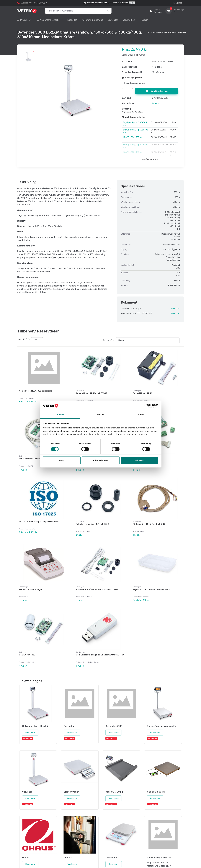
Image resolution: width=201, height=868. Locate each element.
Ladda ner (175, 309)
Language (178, 3)
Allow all (139, 460)
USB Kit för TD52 (27, 644)
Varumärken (129, 20)
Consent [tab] (60, 415)
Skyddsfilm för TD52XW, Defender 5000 (152, 582)
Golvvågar (80, 391)
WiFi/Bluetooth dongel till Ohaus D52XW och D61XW (100, 644)
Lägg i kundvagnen (157, 91)
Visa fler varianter (150, 159)
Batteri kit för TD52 (142, 393)
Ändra (132, 3)
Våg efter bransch (48, 20)
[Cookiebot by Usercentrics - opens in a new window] (147, 406)
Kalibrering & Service (93, 20)
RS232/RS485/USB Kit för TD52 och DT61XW (97, 582)
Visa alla (37, 340)
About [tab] (141, 415)
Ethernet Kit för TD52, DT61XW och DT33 (38, 456)
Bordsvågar (158, 32)
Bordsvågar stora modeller (175, 32)
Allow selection (101, 460)
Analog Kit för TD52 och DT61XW (91, 393)
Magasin (144, 20)
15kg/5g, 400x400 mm (133, 152)
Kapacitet (72, 20)
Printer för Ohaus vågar (31, 582)
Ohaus (155, 103)
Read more (30, 719)
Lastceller (113, 20)
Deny (62, 460)
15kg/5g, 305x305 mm (133, 137)
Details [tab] (101, 415)
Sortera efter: (109, 340)
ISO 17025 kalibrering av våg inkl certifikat (39, 516)
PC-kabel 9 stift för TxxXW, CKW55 (149, 519)
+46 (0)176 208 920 (38, 3)
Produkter (24, 20)
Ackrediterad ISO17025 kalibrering (36, 391)
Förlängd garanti (132, 78)
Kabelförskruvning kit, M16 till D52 (92, 519)
